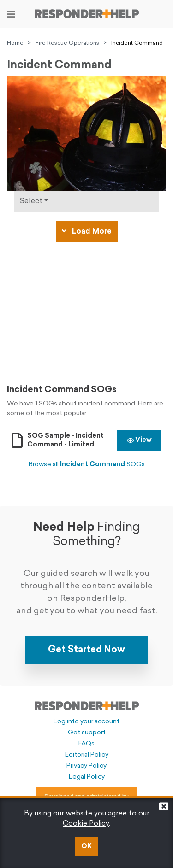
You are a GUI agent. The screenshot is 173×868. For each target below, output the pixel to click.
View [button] (139, 440)
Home (15, 43)
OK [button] (86, 847)
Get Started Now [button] (86, 650)
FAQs (86, 744)
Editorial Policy (87, 755)
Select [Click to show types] (31, 201)
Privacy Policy (86, 766)
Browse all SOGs (87, 465)
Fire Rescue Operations (67, 43)
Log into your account (86, 722)
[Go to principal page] (87, 14)
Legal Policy (87, 777)
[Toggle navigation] (11, 14)
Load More (87, 231)
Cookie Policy (86, 824)
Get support (87, 733)
